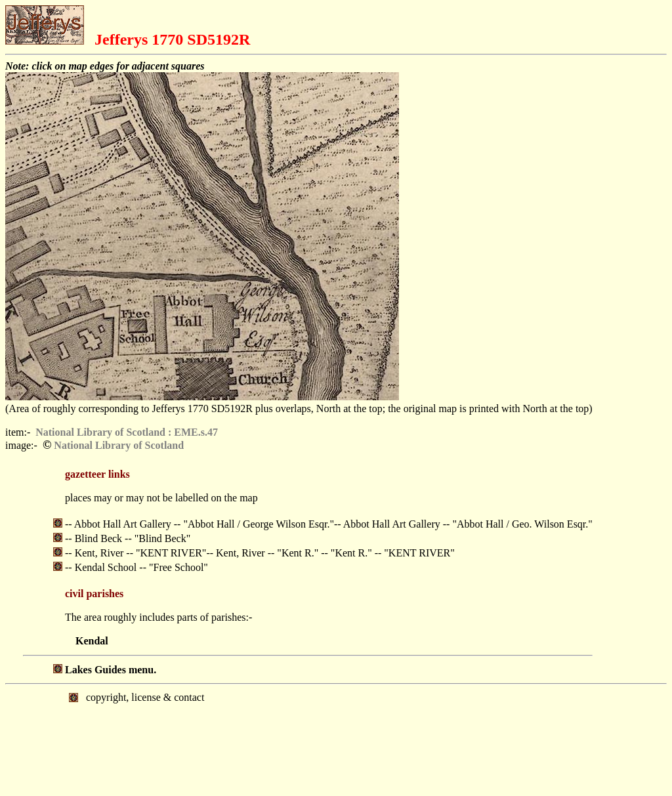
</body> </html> (336, 739)
